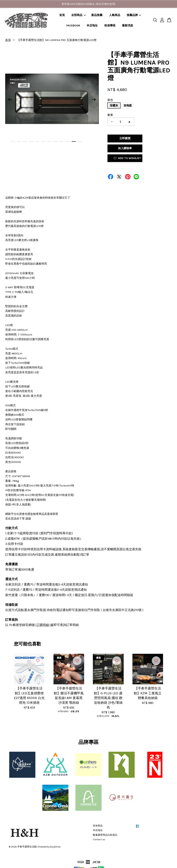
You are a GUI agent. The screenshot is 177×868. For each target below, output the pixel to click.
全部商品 (78, 15)
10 (68, 142)
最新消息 (128, 25)
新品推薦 (97, 15)
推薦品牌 (134, 15)
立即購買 (125, 138)
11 (74, 142)
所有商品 (98, 826)
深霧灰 (114, 105)
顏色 (110, 100)
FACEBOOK (73, 25)
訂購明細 (43, 625)
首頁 (62, 15)
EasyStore (55, 847)
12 (80, 142)
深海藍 (128, 105)
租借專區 (110, 25)
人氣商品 (115, 15)
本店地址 (92, 25)
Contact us (99, 839)
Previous (10, 99)
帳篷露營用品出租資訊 (105, 835)
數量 (110, 115)
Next (94, 99)
